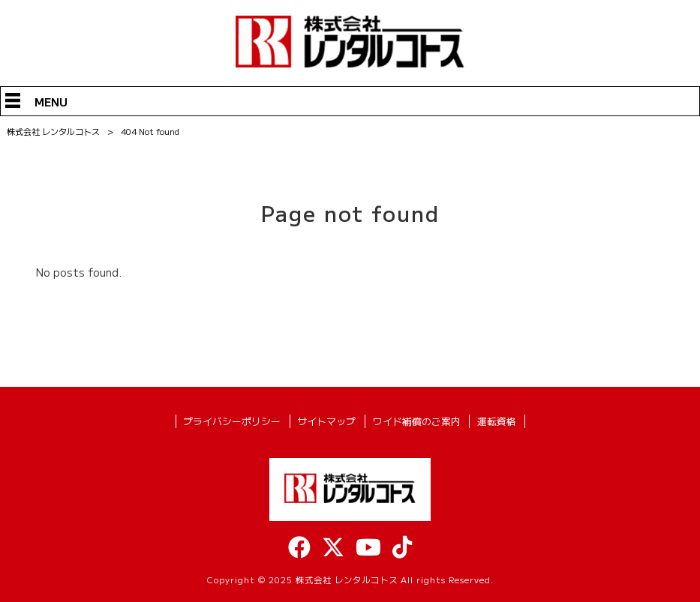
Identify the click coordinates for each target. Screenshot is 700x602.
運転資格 (497, 421)
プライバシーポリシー (232, 421)
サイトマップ (326, 421)
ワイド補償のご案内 (417, 421)
